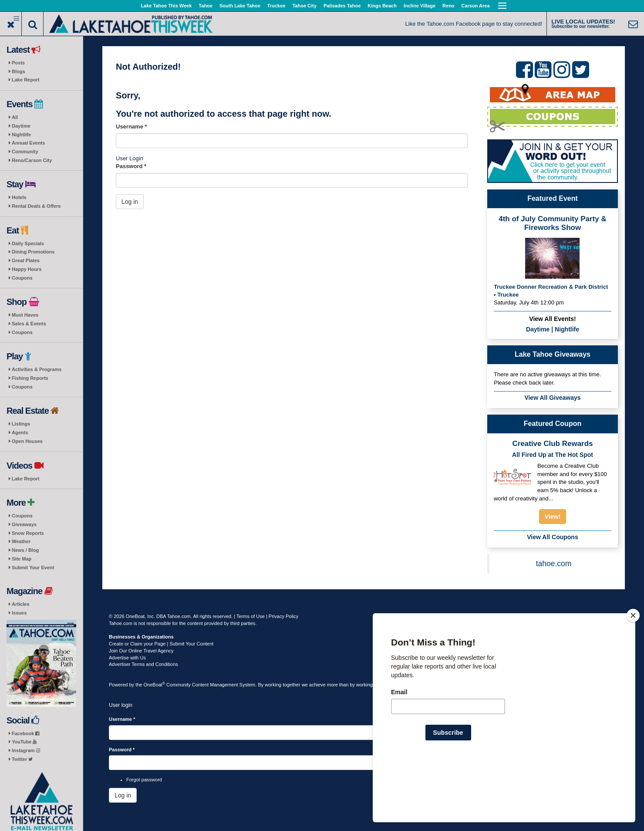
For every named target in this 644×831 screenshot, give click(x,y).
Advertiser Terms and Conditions (143, 664)
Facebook (25, 733)
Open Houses (27, 441)
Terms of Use (251, 616)
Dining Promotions (33, 252)
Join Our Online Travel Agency (141, 651)
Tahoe (206, 6)
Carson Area (476, 6)
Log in (130, 202)
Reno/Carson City (32, 160)
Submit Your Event (33, 568)
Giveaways (24, 524)
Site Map (22, 559)
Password (131, 166)
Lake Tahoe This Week (166, 6)
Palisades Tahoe (342, 6)
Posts (18, 63)
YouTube (24, 742)
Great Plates (26, 260)
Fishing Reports (30, 378)
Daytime (21, 126)
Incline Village (420, 6)
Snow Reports (28, 533)
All (15, 117)
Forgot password (144, 780)
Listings (21, 424)
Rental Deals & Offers (36, 206)
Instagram (26, 750)
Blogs (19, 71)
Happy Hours (27, 269)
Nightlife (21, 135)
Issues (19, 613)
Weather (21, 541)
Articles (20, 604)
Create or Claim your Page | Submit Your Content (161, 644)
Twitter (22, 759)
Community (25, 152)
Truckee (276, 6)
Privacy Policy (283, 616)
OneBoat (155, 685)
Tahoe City (304, 6)
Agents (20, 432)
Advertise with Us (127, 658)
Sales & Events (29, 324)
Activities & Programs (37, 369)
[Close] (633, 672)
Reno (448, 6)
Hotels (19, 197)
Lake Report (26, 80)
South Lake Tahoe (240, 6)
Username (131, 127)
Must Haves (25, 315)
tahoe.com (554, 564)
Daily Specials (28, 243)
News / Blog (25, 550)
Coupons (22, 278)
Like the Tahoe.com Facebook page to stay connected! (474, 24)
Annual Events (28, 143)
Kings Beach (382, 6)
